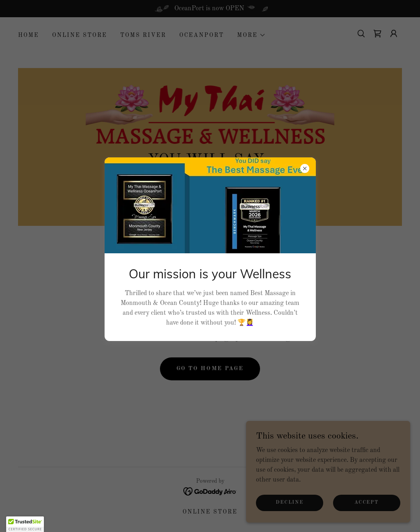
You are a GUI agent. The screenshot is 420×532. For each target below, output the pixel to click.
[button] (25, 524)
